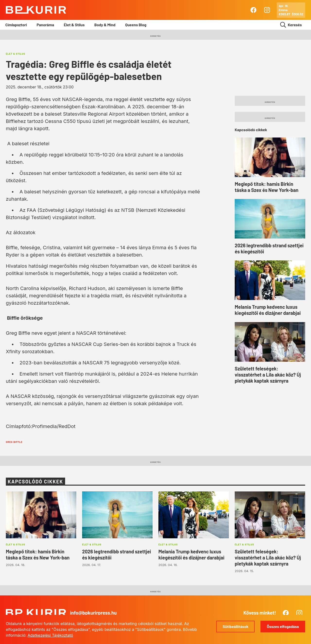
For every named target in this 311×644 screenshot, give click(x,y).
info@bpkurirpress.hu (93, 613)
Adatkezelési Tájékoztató (50, 635)
